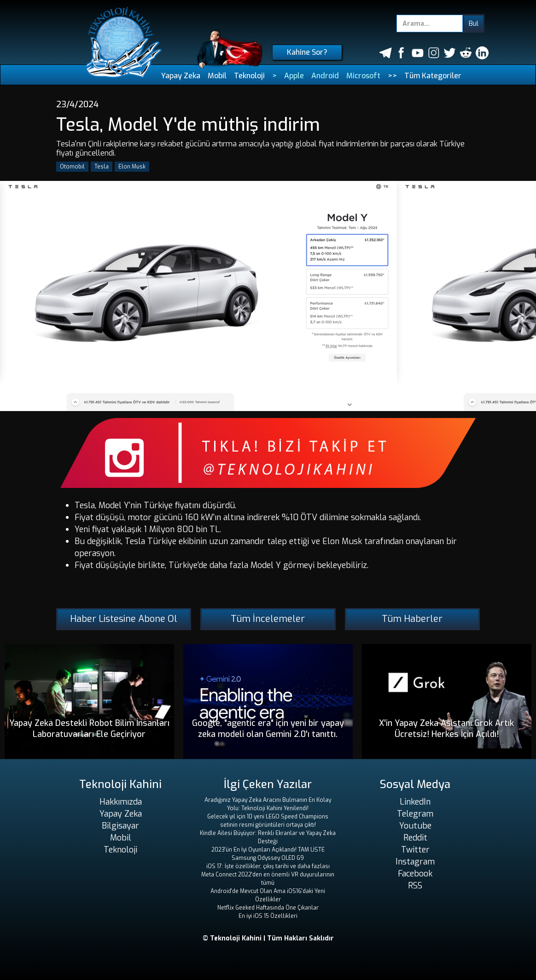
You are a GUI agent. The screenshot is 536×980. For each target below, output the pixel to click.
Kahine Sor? (307, 52)
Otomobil (72, 167)
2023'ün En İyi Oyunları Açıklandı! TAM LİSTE (268, 850)
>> (392, 76)
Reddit (415, 838)
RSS (415, 886)
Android (325, 76)
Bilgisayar (120, 826)
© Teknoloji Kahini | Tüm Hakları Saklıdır (268, 938)
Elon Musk (132, 167)
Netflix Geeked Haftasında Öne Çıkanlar (268, 908)
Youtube (415, 826)
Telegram (415, 814)
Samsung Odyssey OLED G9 (268, 858)
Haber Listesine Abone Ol (124, 619)
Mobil (217, 76)
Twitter (415, 850)
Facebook (415, 874)
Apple (294, 76)
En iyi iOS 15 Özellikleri (268, 916)
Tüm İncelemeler (268, 619)
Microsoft (363, 76)
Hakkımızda (121, 802)
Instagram (415, 862)
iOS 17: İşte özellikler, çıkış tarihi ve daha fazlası (268, 866)
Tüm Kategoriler (433, 76)
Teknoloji (249, 76)
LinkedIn (415, 802)
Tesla (102, 167)
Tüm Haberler (412, 619)
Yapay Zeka (181, 76)
